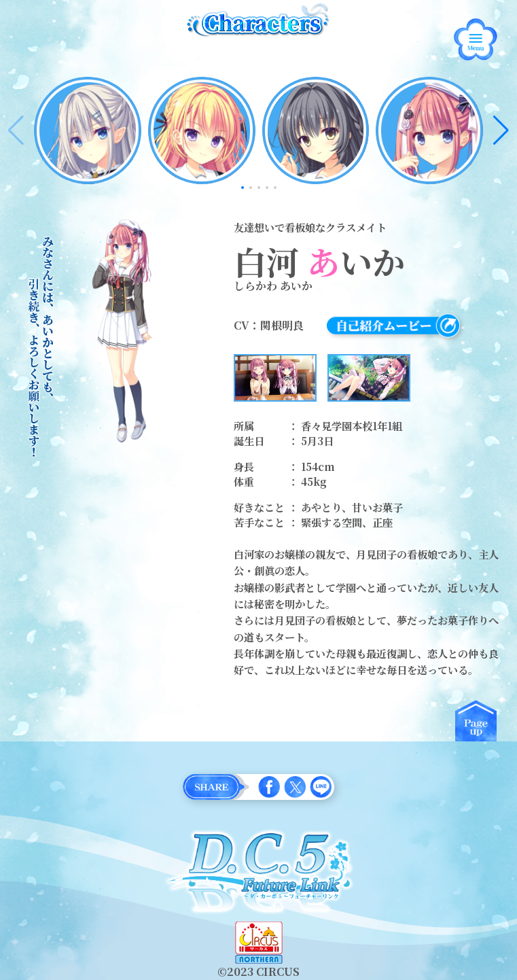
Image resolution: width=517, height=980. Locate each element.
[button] (501, 130)
